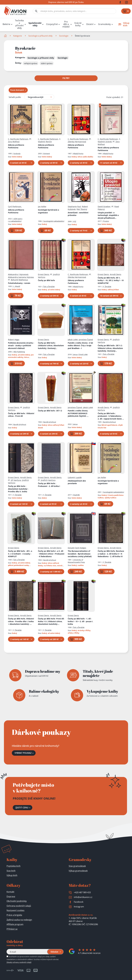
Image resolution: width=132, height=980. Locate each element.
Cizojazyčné (52, 24)
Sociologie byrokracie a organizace (48, 211)
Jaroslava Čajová (86, 340)
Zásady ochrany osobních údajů (19, 962)
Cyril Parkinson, (15, 207)
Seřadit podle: (15, 97)
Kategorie (18, 36)
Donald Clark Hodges (77, 548)
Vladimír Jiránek (105, 142)
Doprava (11, 896)
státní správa (47, 63)
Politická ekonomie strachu (21, 345)
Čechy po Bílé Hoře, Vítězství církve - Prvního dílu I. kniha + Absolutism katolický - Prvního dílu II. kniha (21, 621)
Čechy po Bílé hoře (46, 280)
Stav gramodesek (77, 866)
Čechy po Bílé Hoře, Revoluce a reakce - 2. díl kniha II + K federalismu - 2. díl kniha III (111, 554)
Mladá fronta (78, 154)
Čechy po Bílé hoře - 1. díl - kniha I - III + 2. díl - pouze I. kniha (80, 621)
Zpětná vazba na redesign (19, 920)
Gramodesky (104, 24)
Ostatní (90, 24)
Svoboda (17, 154)
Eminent (47, 154)
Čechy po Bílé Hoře (18, 489)
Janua (75, 354)
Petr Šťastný (82, 209)
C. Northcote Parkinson (18, 139)
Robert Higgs (14, 340)
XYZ (75, 221)
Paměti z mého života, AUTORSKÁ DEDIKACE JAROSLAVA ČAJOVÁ (80, 413)
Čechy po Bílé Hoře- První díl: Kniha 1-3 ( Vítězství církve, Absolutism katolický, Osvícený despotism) (51, 621)
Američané (78, 214)
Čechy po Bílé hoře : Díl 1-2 (110, 348)
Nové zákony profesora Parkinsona (108, 149)
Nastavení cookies (15, 910)
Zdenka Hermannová (77, 142)
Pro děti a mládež (66, 24)
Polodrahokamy (19, 283)
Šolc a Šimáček (49, 287)
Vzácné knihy (78, 24)
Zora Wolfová (14, 142)
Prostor (106, 221)
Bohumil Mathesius (19, 280)
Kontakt (10, 892)
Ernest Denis (44, 274)
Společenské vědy (35, 24)
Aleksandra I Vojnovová (18, 274)
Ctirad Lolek (83, 354)
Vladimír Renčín (45, 142)
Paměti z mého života (80, 345)
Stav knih (11, 871)
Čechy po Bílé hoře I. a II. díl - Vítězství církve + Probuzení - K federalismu (51, 554)
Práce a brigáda (14, 915)
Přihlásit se (12, 929)
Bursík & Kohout (20, 424)
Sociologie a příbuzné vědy (40, 36)
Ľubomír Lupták (75, 477)
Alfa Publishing (19, 352)
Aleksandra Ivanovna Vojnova (21, 277)
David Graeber (104, 207)
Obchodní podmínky (17, 901)
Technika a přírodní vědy (19, 24)
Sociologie (64, 36)
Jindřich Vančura (48, 480)
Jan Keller (42, 207)
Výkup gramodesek (78, 871)
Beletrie (6, 24)
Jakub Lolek (73, 340)
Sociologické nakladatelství (54, 221)
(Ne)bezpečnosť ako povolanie (77, 482)
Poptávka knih (14, 866)
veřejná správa (31, 63)
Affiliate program (15, 924)
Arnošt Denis (116, 274)
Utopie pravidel (108, 215)
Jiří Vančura (16, 480)
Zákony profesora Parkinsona (16, 146)
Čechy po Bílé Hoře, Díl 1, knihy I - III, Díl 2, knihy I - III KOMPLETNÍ (111, 280)
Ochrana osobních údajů (19, 906)
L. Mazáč (17, 286)
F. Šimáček (107, 287)
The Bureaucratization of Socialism (80, 554)
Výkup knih (12, 875)
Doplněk (76, 495)
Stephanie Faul (74, 207)
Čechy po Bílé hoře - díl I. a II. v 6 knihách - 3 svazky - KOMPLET (20, 554)
